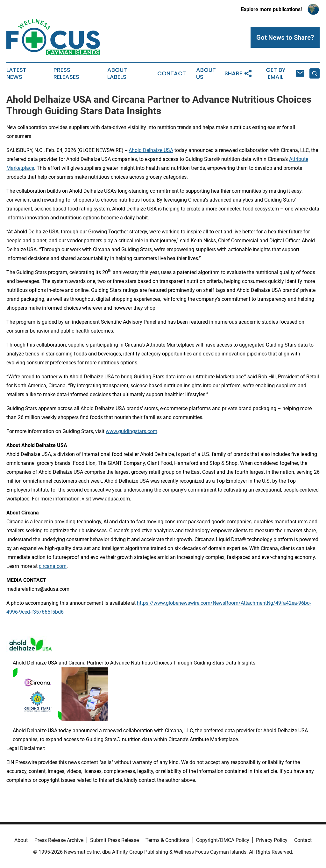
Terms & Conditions (167, 840)
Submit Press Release (114, 840)
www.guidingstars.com (131, 431)
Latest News (16, 73)
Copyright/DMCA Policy (223, 840)
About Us (206, 73)
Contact (172, 73)
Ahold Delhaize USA (151, 150)
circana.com (53, 566)
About (21, 840)
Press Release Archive (59, 840)
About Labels (117, 73)
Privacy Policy (272, 840)
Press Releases (66, 73)
